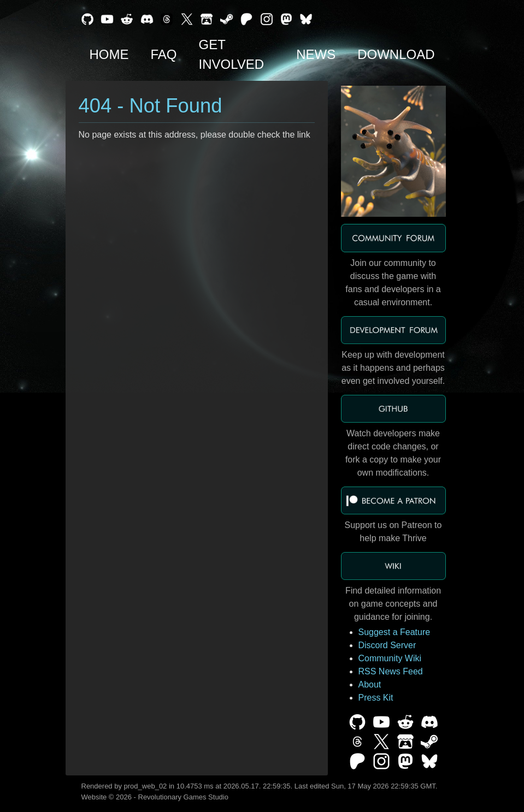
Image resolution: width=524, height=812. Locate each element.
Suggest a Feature (395, 632)
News (316, 54)
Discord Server (387, 645)
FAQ (164, 54)
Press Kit (376, 698)
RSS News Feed (391, 671)
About (370, 684)
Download (396, 54)
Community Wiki (390, 658)
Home (109, 54)
